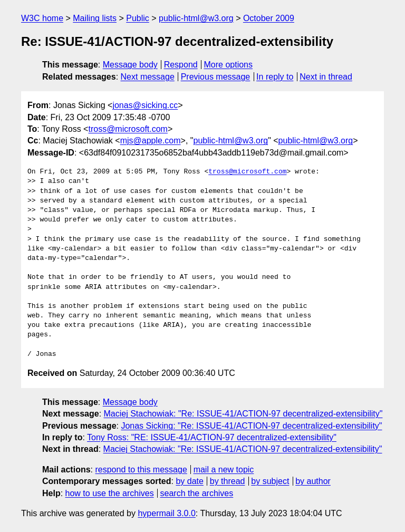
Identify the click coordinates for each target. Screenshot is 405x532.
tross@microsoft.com (128, 129)
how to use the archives (110, 493)
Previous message (216, 77)
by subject (270, 481)
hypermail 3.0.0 (166, 513)
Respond (181, 65)
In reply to (275, 77)
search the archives (197, 493)
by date (189, 481)
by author (313, 481)
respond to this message (141, 470)
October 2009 (269, 18)
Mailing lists (95, 18)
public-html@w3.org (196, 18)
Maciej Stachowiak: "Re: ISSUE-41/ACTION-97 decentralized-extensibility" (243, 414)
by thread (228, 481)
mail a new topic (224, 470)
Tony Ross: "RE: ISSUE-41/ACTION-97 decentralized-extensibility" (212, 437)
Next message (148, 77)
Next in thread (326, 77)
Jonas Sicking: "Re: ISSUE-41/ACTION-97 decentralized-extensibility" (251, 426)
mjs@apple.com (151, 141)
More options (229, 65)
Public (138, 18)
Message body (130, 65)
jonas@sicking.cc (145, 105)
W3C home (42, 18)
